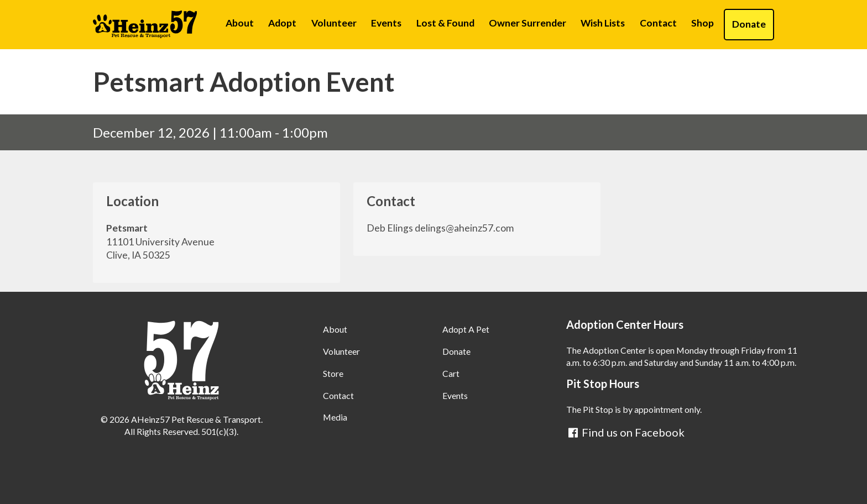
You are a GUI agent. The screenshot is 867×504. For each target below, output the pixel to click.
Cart (451, 373)
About (240, 23)
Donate (749, 24)
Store (333, 373)
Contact (658, 23)
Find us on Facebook (625, 432)
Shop (703, 23)
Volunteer (334, 23)
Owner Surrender (527, 23)
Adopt (282, 23)
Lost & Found (445, 23)
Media (335, 417)
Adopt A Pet (466, 329)
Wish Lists (603, 23)
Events (386, 23)
